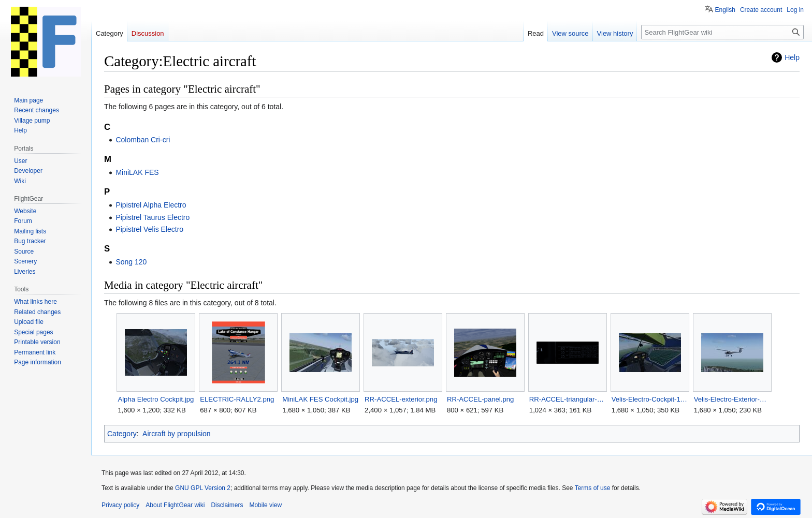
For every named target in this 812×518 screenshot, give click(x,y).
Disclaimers (227, 505)
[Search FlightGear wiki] (722, 32)
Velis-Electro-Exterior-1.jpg (732, 399)
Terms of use (593, 488)
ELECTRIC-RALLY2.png (237, 399)
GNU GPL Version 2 (203, 488)
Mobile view (265, 505)
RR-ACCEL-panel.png (480, 399)
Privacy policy (120, 505)
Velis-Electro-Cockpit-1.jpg (650, 399)
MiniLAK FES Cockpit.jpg (320, 399)
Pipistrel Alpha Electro (151, 205)
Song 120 (131, 262)
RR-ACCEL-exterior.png (401, 399)
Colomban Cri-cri (143, 140)
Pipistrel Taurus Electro (153, 217)
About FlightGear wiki (175, 505)
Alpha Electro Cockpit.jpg (156, 399)
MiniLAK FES (137, 172)
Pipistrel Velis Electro (149, 229)
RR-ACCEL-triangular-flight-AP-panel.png (567, 399)
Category (122, 434)
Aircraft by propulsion (177, 434)
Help (792, 57)
